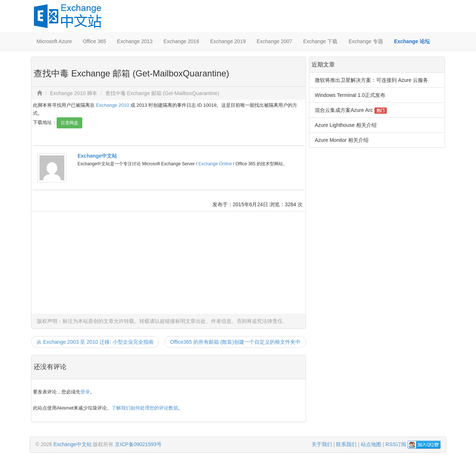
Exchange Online (215, 164)
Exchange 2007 (274, 41)
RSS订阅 (396, 444)
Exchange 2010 (113, 105)
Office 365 (94, 41)
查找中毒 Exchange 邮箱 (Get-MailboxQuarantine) (162, 93)
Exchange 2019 (228, 41)
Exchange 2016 (181, 41)
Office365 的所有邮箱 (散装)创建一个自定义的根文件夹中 (235, 342)
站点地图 (371, 444)
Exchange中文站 (97, 156)
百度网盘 (69, 123)
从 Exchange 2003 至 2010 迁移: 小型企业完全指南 (95, 342)
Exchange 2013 (135, 41)
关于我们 (322, 444)
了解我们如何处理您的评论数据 (145, 408)
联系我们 (346, 444)
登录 (85, 392)
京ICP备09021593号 (138, 444)
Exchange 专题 (366, 41)
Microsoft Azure (54, 41)
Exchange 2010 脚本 (74, 93)
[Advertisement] (169, 263)
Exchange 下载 (320, 41)
